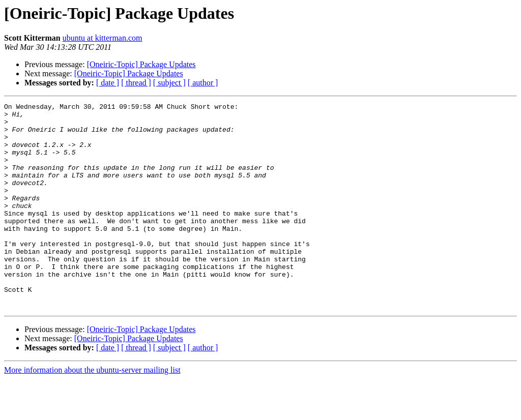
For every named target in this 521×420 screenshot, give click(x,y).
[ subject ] (169, 83)
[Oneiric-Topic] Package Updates (141, 64)
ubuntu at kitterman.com (103, 38)
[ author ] (203, 83)
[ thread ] (136, 83)
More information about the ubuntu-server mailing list (92, 411)
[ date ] (108, 83)
